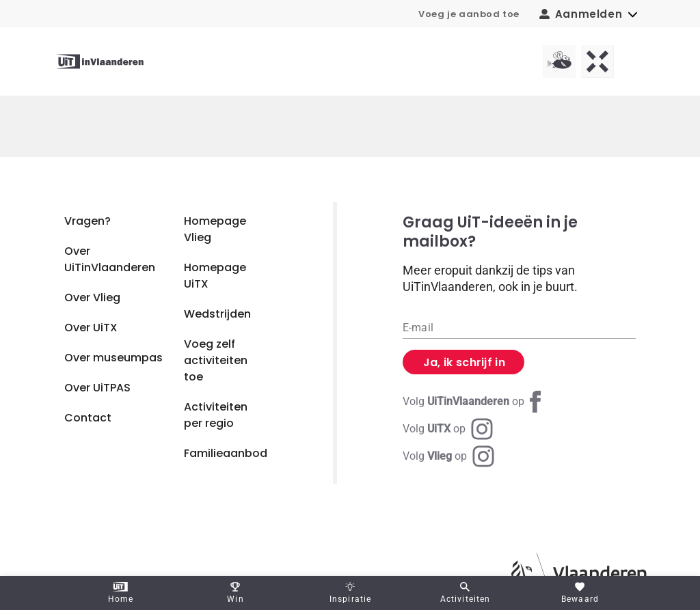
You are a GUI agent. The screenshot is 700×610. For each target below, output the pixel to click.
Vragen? (87, 221)
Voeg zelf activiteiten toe (216, 360)
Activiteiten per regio (216, 415)
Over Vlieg (92, 297)
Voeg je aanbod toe (469, 14)
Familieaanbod (226, 453)
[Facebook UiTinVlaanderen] (474, 402)
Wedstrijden (217, 314)
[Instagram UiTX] (448, 429)
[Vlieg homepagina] (559, 61)
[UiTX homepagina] (597, 61)
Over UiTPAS (97, 388)
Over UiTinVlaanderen (110, 259)
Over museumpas (113, 358)
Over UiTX (91, 328)
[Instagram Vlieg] (448, 456)
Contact (88, 418)
